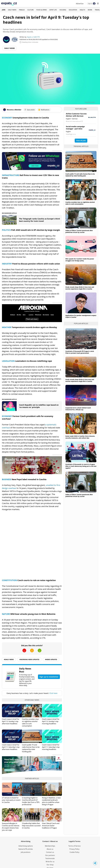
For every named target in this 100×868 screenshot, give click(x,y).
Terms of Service (74, 846)
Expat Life (53, 10)
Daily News (12, 10)
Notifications (44, 110)
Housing (63, 10)
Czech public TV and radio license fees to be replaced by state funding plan (31, 748)
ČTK (38, 37)
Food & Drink (42, 10)
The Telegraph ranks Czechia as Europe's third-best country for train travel (40, 220)
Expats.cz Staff (32, 37)
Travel (97, 10)
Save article (29, 110)
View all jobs (81, 141)
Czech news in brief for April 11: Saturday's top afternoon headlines (11, 747)
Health (82, 10)
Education (73, 10)
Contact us (50, 852)
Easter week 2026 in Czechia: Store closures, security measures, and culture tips (80, 437)
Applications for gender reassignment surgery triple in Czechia (81, 316)
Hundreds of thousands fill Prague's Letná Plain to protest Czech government (80, 352)
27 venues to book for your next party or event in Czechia (11, 800)
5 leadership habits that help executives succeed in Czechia (31, 826)
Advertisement (57, 151)
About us (50, 849)
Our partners (50, 855)
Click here (53, 693)
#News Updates (51, 659)
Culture (30, 10)
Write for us (50, 862)
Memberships (50, 846)
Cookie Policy (74, 852)
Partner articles (32, 779)
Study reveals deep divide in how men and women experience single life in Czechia (80, 288)
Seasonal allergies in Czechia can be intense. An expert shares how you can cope (11, 827)
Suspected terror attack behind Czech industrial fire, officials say (78, 409)
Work (90, 10)
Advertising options (26, 846)
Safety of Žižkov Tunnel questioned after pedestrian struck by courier (79, 231)
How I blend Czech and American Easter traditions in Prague (51, 826)
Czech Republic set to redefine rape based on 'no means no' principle (39, 406)
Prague (22, 10)
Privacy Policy (74, 849)
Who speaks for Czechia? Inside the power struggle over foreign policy (80, 260)
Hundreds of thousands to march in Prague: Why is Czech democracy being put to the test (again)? (81, 466)
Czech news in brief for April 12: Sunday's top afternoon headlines (11, 721)
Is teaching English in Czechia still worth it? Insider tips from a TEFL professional (31, 801)
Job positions (26, 852)
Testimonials (50, 858)
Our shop (50, 865)
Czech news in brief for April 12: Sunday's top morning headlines (51, 721)
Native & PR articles (26, 849)
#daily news (9, 659)
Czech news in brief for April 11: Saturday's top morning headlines (51, 747)
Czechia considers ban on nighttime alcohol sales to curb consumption (30, 722)
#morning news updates (29, 659)
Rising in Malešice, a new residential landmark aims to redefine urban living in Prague (51, 801)
